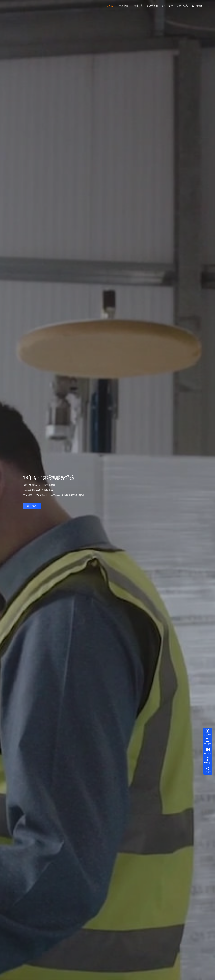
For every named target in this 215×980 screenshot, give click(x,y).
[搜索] (209, 6)
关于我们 (198, 6)
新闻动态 (182, 6)
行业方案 (138, 6)
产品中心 (123, 6)
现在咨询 (32, 506)
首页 (110, 6)
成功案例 (153, 6)
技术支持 (168, 6)
